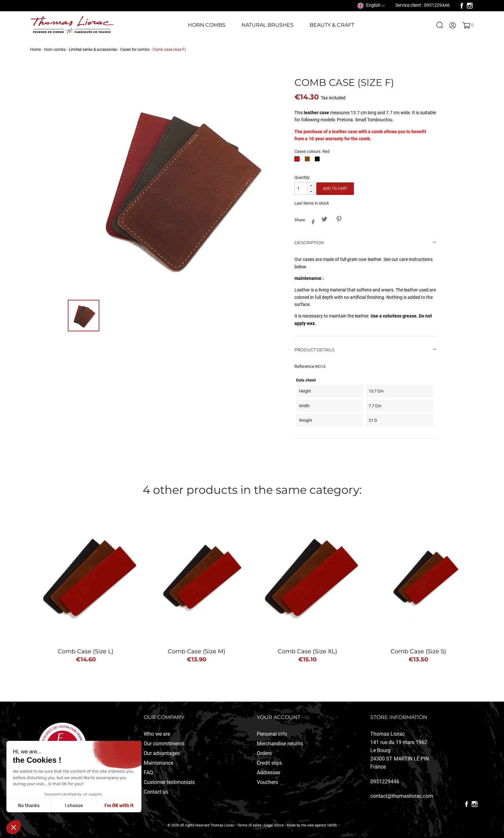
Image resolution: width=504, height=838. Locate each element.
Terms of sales (249, 825)
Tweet (324, 219)
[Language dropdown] (371, 5)
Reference (304, 366)
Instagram (470, 6)
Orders (264, 753)
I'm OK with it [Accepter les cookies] (119, 806)
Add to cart (335, 189)
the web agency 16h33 (319, 825)
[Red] (298, 161)
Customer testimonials (169, 782)
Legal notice (274, 825)
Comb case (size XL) (307, 651)
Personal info (272, 734)
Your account (279, 717)
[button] (14, 827)
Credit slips (269, 763)
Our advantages (162, 753)
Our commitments (164, 744)
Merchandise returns (280, 744)
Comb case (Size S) (418, 651)
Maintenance (158, 763)
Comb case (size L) (86, 651)
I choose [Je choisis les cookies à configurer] (74, 806)
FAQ (148, 773)
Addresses (269, 773)
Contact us (156, 792)
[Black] (318, 161)
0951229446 (385, 782)
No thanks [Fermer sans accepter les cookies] (29, 806)
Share (311, 221)
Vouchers (267, 782)
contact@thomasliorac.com (402, 796)
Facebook (462, 6)
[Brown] (308, 161)
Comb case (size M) (197, 651)
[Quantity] (301, 189)
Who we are (157, 734)
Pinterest (339, 219)
